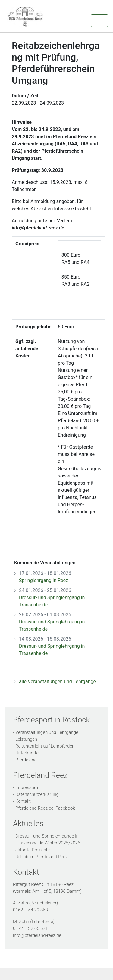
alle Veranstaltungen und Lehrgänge (57, 681)
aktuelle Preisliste (33, 850)
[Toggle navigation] (99, 21)
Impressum (27, 787)
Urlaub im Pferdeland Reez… (43, 857)
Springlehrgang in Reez (44, 580)
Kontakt (23, 801)
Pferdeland (26, 760)
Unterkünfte (27, 753)
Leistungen (26, 739)
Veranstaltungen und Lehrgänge (47, 732)
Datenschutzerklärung (37, 794)
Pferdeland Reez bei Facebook (45, 808)
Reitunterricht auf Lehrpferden (45, 746)
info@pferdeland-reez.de (37, 935)
